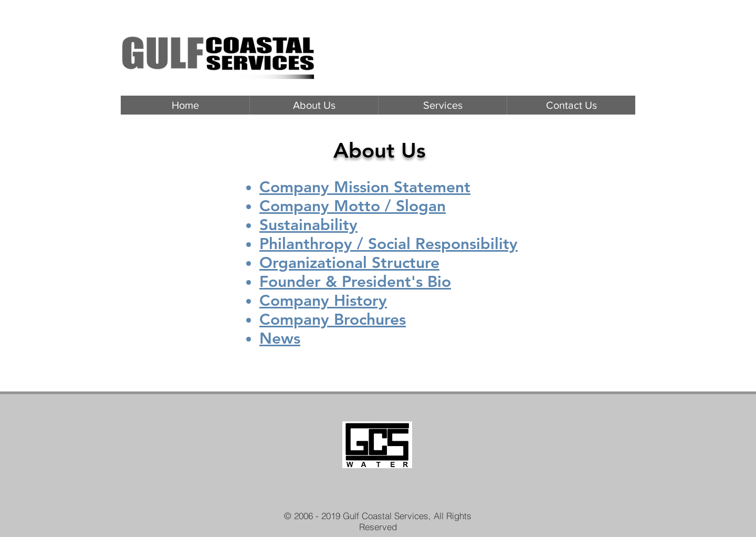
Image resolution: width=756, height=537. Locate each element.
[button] (442, 105)
